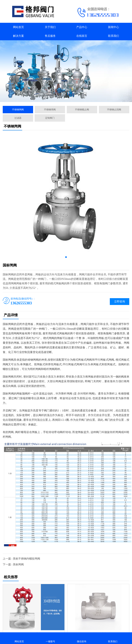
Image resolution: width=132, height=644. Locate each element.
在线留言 (82, 36)
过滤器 (18, 118)
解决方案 (18, 36)
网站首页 (18, 27)
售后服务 (50, 36)
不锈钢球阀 (50, 110)
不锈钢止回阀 (114, 110)
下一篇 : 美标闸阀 (13, 564)
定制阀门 (50, 118)
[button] (62, 98)
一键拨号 (50, 638)
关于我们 (50, 27)
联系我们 (114, 36)
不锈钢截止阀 (82, 110)
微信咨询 (82, 638)
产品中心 (82, 27)
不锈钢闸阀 (18, 110)
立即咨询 (120, 302)
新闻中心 (114, 27)
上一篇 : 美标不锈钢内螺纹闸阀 (22, 559)
